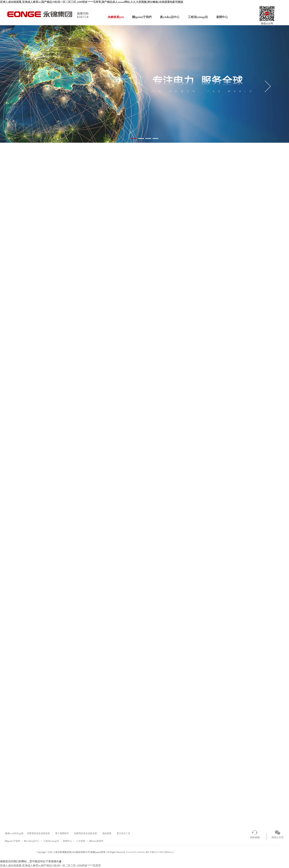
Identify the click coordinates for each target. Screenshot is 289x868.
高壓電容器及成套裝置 (38, 833)
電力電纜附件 (62, 833)
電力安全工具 (123, 833)
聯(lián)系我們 (96, 841)
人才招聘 (81, 841)
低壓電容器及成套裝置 (85, 833)
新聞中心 (222, 17)
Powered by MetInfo (136, 852)
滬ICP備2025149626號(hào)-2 (160, 852)
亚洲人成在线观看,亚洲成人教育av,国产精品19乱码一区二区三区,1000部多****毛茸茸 (50, 866)
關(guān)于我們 (142, 17)
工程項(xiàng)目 (198, 17)
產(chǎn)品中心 (170, 17)
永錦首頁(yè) (116, 17)
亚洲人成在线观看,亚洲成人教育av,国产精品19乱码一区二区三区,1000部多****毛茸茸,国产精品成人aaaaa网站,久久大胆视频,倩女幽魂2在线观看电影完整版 (92, 2)
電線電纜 (107, 833)
